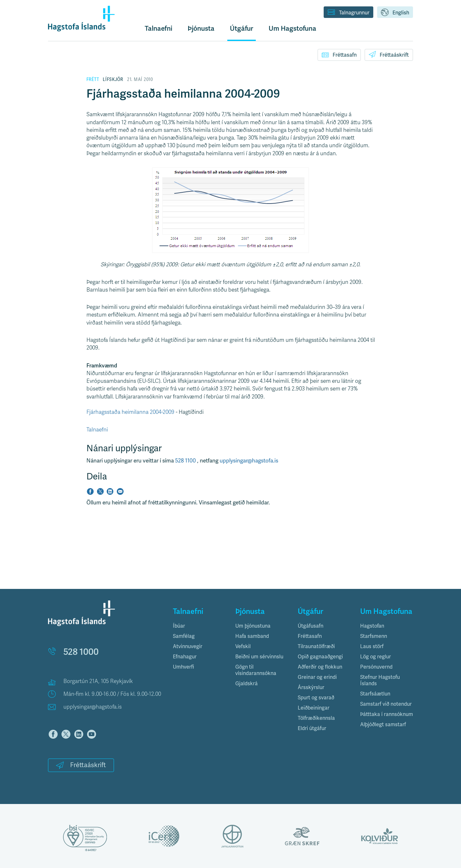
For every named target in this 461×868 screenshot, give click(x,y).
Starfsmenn (374, 636)
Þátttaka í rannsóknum (387, 714)
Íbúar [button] (179, 626)
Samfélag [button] (184, 636)
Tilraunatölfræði (316, 646)
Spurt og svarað (316, 698)
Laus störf (372, 646)
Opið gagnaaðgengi (320, 657)
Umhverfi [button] (183, 667)
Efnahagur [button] (185, 657)
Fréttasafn (339, 55)
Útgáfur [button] (242, 28)
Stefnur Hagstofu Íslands (380, 680)
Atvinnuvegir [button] (188, 646)
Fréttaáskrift (389, 54)
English (395, 13)
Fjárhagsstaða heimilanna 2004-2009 (130, 412)
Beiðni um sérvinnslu (259, 657)
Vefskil (243, 646)
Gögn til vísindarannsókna (256, 670)
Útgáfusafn (311, 626)
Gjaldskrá (247, 683)
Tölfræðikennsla (316, 718)
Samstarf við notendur (386, 704)
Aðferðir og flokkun (320, 667)
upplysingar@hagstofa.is (249, 461)
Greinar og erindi (317, 677)
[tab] (199, 626)
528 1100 (186, 461)
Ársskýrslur (311, 687)
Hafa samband (252, 636)
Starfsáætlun (375, 694)
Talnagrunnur (348, 13)
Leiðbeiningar (314, 708)
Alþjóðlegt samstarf (383, 724)
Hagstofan (372, 626)
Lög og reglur (376, 657)
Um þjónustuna (253, 626)
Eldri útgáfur (312, 728)
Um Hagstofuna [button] (292, 28)
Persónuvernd (376, 667)
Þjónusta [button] (201, 28)
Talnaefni (158, 28)
